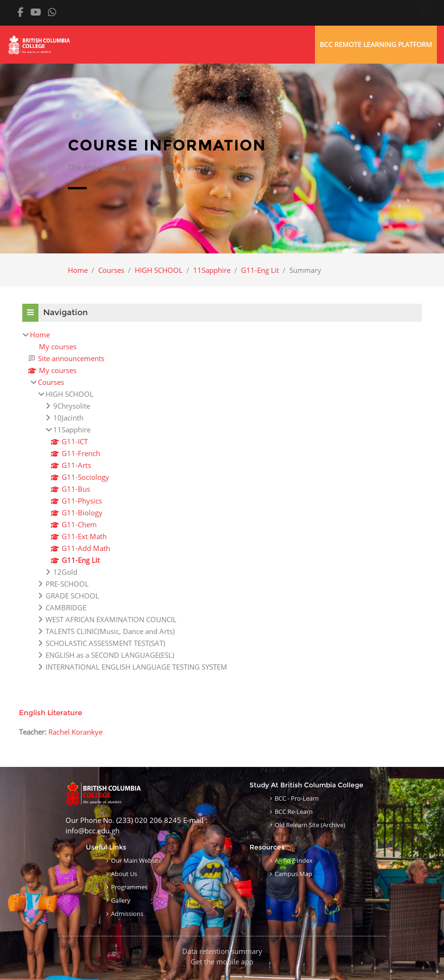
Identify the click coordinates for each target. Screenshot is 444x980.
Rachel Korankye (75, 732)
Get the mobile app (222, 961)
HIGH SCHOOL (159, 270)
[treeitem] (222, 501)
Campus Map (293, 874)
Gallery (121, 900)
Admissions (127, 914)
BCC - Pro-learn (297, 798)
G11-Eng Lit (260, 270)
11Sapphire (212, 270)
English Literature (51, 713)
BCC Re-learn (294, 812)
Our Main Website (136, 860)
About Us (124, 874)
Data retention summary (222, 951)
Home (78, 270)
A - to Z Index (294, 860)
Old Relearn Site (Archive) (310, 825)
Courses (111, 270)
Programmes (129, 887)
